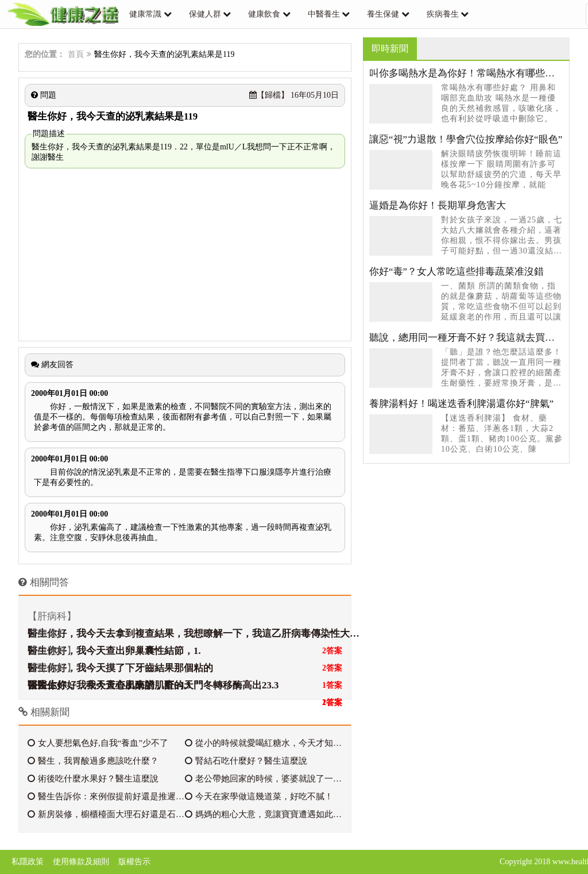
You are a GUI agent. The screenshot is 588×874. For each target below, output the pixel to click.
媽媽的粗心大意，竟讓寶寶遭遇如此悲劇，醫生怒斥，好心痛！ (264, 814)
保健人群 (205, 14)
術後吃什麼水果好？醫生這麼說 (93, 779)
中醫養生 (324, 14)
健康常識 (145, 14)
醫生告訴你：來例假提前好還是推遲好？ (106, 796)
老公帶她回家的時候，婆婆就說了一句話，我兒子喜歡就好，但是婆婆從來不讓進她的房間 (264, 779)
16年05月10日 (294, 95)
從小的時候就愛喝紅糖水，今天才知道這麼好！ (264, 743)
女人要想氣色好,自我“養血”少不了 (98, 743)
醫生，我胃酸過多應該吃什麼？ (93, 761)
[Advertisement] (185, 255)
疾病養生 (443, 14)
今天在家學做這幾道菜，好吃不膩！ (259, 796)
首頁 (76, 54)
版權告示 (134, 862)
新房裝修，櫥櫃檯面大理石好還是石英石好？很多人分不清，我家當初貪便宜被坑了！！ (106, 814)
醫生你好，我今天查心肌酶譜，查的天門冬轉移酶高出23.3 (153, 685)
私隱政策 (28, 862)
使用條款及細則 (81, 862)
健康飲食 (264, 14)
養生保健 (383, 14)
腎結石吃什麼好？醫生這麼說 (246, 761)
